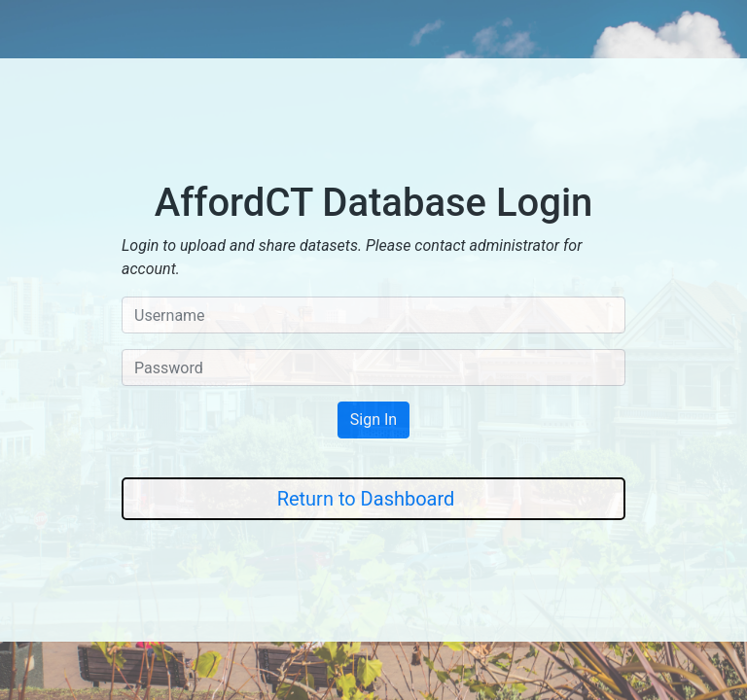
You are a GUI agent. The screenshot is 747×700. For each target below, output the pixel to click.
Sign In (373, 420)
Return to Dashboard (366, 499)
